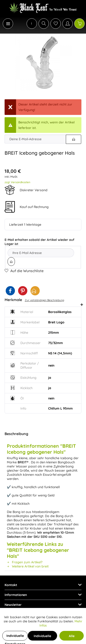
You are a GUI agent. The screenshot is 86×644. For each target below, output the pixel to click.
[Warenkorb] (79, 24)
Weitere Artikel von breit (28, 566)
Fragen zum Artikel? (25, 562)
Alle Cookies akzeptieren (72, 637)
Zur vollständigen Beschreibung (44, 300)
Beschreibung (16, 434)
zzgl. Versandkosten (17, 182)
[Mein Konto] (68, 24)
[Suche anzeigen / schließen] (44, 24)
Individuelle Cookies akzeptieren (42, 637)
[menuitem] (6, 24)
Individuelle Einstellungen (15, 637)
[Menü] (8, 24)
